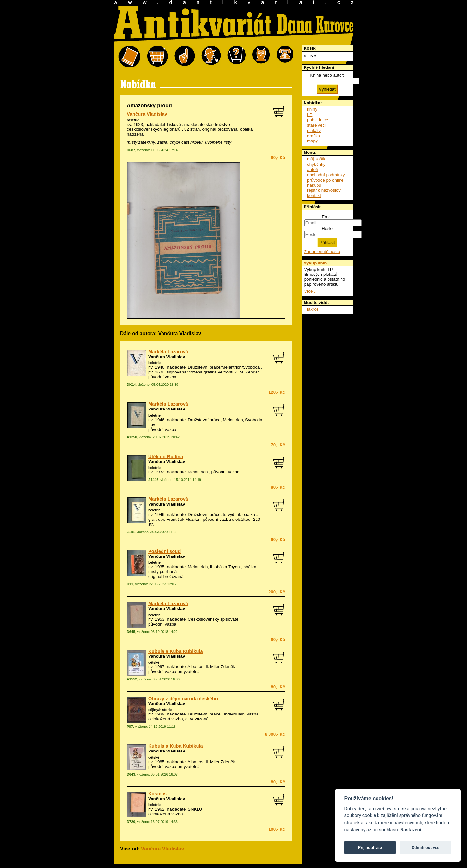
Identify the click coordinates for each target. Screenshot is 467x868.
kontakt (314, 196)
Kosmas (157, 794)
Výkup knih (315, 263)
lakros (313, 309)
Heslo (327, 229)
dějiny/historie (160, 710)
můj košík (316, 159)
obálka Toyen (227, 567)
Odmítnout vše (425, 847)
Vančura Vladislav (147, 114)
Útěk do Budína (166, 457)
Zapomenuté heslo (322, 252)
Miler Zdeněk (223, 667)
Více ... (311, 291)
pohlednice (317, 120)
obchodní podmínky (326, 175)
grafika (314, 136)
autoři (312, 170)
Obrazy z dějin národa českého (183, 699)
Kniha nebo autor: (327, 75)
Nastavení (411, 830)
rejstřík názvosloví (324, 190)
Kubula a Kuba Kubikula (176, 651)
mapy (312, 141)
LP (310, 115)
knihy (312, 109)
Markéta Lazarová (168, 352)
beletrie (133, 120)
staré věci (316, 125)
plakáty (314, 131)
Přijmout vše (370, 847)
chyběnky (316, 164)
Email (327, 217)
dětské (154, 662)
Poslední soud (164, 551)
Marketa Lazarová (168, 604)
